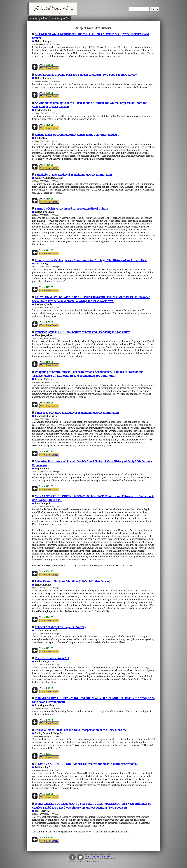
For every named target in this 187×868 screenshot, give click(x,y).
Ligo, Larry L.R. (41, 811)
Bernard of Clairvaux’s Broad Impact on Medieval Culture (72, 208)
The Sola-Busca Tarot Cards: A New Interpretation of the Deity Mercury (80, 730)
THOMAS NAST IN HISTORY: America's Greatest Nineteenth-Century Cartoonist (86, 764)
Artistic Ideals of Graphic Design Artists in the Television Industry (77, 135)
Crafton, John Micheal (45, 630)
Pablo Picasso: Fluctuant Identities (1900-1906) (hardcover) (73, 581)
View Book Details (49, 68)
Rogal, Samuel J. (42, 469)
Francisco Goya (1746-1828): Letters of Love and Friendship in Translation (82, 332)
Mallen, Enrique (42, 41)
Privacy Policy (96, 856)
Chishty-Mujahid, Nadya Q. (47, 733)
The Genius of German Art (52, 658)
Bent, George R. (41, 503)
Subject (39, 18)
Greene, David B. (42, 379)
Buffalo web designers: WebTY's (89, 862)
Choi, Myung (40, 264)
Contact (87, 856)
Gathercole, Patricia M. (45, 416)
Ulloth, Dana (40, 138)
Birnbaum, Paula (42, 304)
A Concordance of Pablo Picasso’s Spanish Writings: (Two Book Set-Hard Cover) (86, 75)
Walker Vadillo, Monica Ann (48, 178)
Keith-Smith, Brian (43, 662)
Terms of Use (106, 856)
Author (61, 18)
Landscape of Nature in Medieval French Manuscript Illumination (77, 413)
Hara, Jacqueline (42, 335)
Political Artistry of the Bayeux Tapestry (60, 627)
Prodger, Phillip (41, 110)
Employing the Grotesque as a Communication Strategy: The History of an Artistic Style (91, 260)
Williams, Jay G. (41, 767)
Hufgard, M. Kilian (43, 212)
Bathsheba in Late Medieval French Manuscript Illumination (73, 175)
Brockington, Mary (43, 705)
